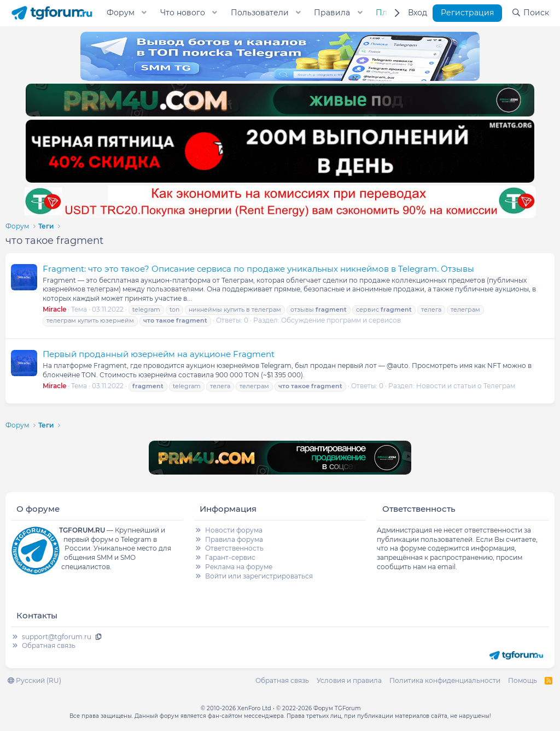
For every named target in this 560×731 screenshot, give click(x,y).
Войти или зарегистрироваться (259, 576)
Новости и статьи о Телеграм (466, 386)
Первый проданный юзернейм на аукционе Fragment (159, 354)
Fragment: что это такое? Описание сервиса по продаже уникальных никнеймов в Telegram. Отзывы (258, 269)
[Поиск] (530, 13)
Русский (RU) (34, 680)
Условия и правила (349, 680)
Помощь (523, 680)
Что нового (183, 13)
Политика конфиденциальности (445, 680)
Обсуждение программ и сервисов (341, 320)
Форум (121, 13)
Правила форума (234, 539)
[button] (144, 13)
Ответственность (234, 548)
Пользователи (260, 13)
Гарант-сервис (230, 557)
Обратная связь (49, 645)
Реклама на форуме (239, 567)
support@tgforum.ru (57, 637)
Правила (332, 13)
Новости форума (234, 530)
